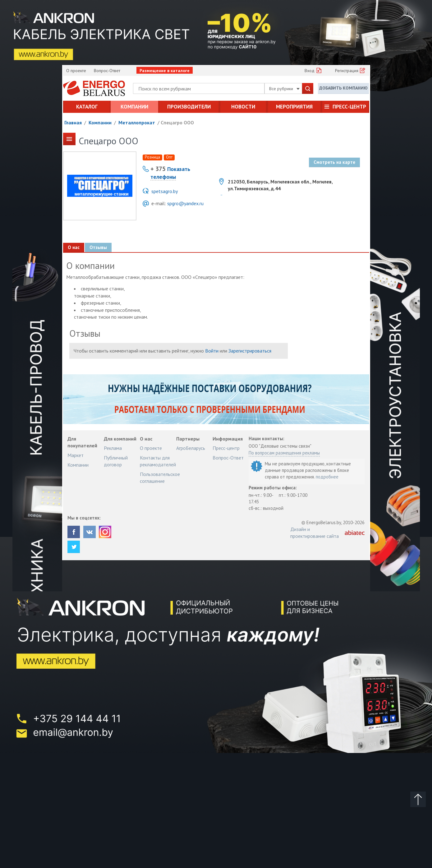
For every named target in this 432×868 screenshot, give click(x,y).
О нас (74, 247)
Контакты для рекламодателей (158, 461)
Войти (212, 351)
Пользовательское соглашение (160, 478)
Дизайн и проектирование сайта (315, 533)
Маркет (76, 455)
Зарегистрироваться (250, 351)
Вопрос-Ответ (107, 71)
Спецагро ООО (177, 122)
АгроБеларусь (191, 448)
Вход (310, 71)
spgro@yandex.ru (185, 203)
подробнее (327, 477)
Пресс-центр (349, 107)
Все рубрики (284, 89)
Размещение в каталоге (165, 71)
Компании (134, 107)
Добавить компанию (343, 88)
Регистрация (347, 71)
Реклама (113, 448)
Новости (243, 107)
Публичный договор (116, 461)
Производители (189, 107)
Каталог (87, 107)
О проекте (76, 71)
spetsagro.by (165, 191)
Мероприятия (294, 107)
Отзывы (98, 247)
